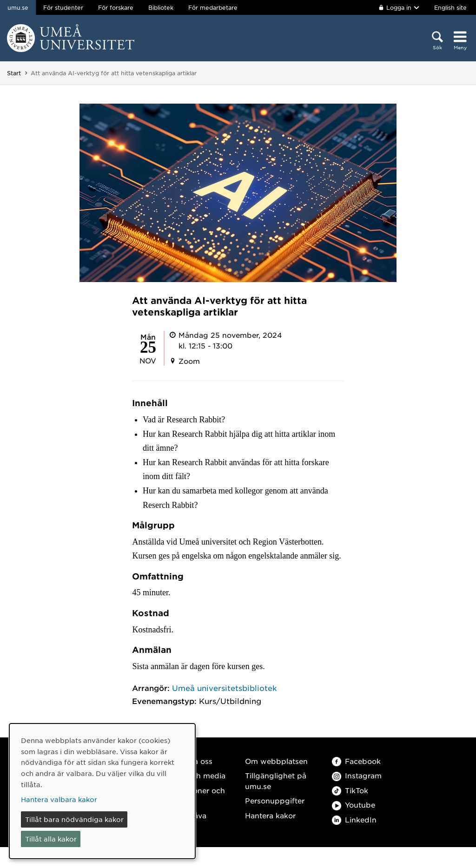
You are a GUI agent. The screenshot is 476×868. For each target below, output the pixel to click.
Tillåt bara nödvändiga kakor (74, 819)
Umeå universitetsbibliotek (225, 688)
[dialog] (102, 791)
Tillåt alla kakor (51, 839)
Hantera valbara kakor (59, 799)
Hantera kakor (270, 815)
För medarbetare (213, 7)
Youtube (354, 805)
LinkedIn (354, 819)
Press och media (195, 775)
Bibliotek (161, 7)
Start (14, 73)
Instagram (357, 775)
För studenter (63, 7)
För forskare (116, 7)
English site (450, 7)
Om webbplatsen (276, 761)
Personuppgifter (275, 800)
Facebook (356, 761)
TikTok (350, 790)
